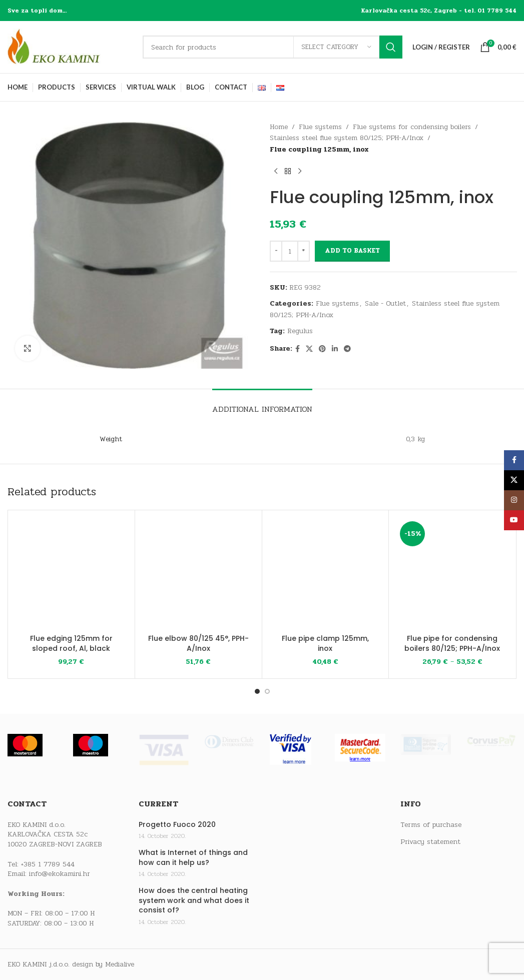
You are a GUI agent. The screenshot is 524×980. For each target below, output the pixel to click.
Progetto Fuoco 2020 (177, 825)
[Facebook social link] (298, 349)
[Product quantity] (290, 251)
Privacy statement (430, 842)
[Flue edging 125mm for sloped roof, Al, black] (71, 574)
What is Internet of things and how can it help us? (193, 858)
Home (279, 127)
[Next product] (300, 171)
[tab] (262, 404)
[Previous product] (276, 171)
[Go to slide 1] (257, 691)
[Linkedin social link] (335, 349)
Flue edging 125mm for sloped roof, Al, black (71, 643)
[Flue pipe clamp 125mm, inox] (326, 574)
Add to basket (352, 251)
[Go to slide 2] (267, 691)
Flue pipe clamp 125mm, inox (325, 643)
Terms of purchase (431, 825)
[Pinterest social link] (322, 349)
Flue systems (320, 127)
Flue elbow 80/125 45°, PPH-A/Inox (198, 643)
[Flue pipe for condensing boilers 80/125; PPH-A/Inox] (452, 574)
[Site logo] (70, 47)
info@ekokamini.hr (60, 874)
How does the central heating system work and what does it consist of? (194, 900)
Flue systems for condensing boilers (412, 127)
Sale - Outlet (385, 303)
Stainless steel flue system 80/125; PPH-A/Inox (347, 138)
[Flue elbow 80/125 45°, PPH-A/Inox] (198, 574)
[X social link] (309, 349)
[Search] (273, 47)
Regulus (300, 331)
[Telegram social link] (347, 349)
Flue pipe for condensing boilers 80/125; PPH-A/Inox (452, 643)
